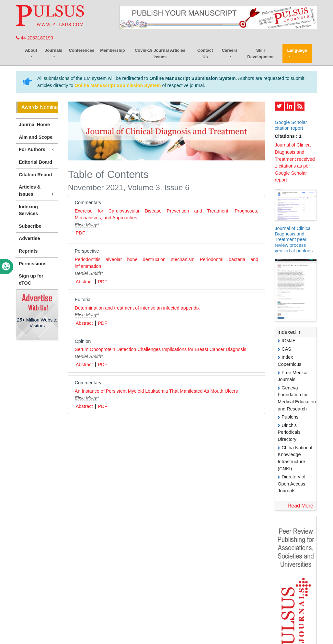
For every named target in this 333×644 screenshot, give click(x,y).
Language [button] (297, 50)
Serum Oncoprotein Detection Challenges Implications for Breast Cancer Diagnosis (161, 349)
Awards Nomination (40, 107)
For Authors (37, 150)
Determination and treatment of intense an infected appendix (137, 308)
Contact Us (205, 54)
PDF (80, 233)
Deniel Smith (88, 273)
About (31, 50)
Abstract (84, 282)
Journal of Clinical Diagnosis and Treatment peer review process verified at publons (294, 240)
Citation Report (36, 175)
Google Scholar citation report (291, 125)
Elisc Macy (86, 225)
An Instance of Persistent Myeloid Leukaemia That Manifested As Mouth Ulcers (156, 391)
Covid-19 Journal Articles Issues (160, 54)
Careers (230, 50)
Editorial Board (35, 162)
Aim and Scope (36, 137)
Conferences (81, 50)
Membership (113, 50)
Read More (300, 506)
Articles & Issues (37, 191)
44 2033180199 (34, 38)
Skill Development (260, 54)
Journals (53, 50)
